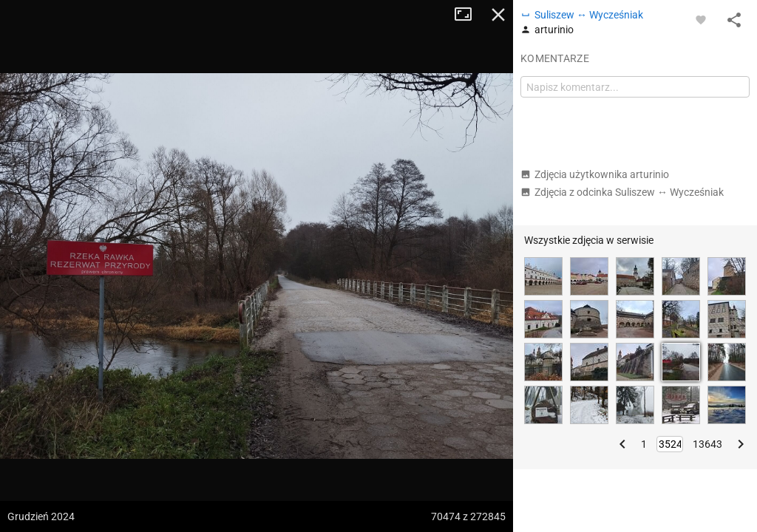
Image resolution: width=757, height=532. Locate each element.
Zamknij (498, 15)
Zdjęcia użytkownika (595, 174)
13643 (707, 444)
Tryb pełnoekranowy (469, 15)
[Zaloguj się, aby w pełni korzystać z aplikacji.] (701, 19)
